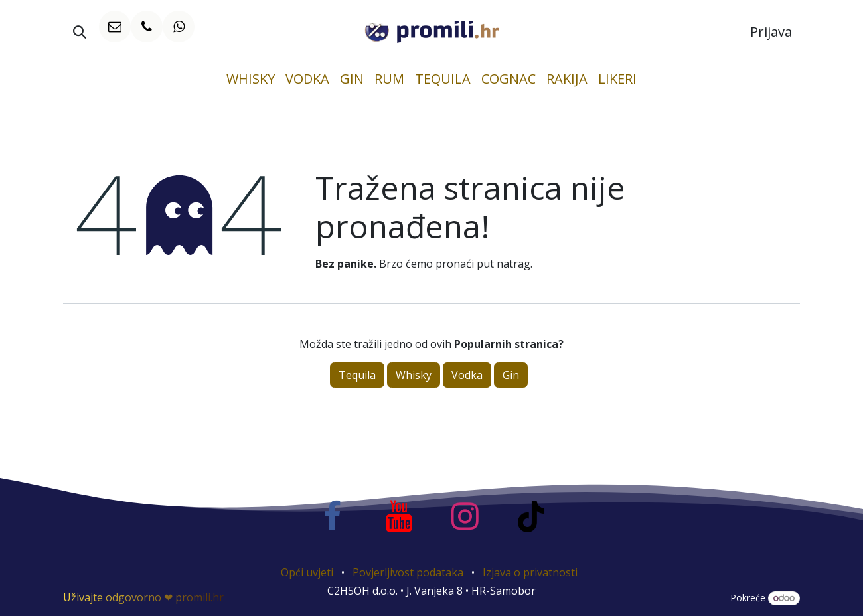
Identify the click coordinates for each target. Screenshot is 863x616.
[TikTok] (531, 516)
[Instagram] (465, 516)
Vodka (467, 375)
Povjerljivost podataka (408, 572)
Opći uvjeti (307, 572)
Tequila (357, 375)
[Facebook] (332, 516)
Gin (511, 375)
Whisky (414, 375)
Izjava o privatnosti (530, 572)
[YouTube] (398, 516)
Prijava (771, 32)
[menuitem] (251, 79)
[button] (80, 32)
